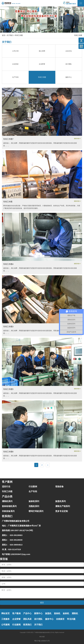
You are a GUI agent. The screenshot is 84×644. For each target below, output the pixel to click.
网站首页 (5, 613)
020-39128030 (16, 540)
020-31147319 (15, 549)
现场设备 (59, 487)
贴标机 (66, 613)
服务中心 (49, 619)
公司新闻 (5, 625)
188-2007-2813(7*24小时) (22, 530)
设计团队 (38, 619)
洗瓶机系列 (34, 506)
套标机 (57, 613)
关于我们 (10, 35)
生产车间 (33, 491)
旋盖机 (48, 613)
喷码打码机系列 (36, 511)
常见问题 (71, 619)
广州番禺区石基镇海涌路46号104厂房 (24, 526)
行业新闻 (16, 625)
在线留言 (60, 619)
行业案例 (33, 487)
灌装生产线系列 (63, 506)
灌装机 (75, 613)
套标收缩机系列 (9, 506)
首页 (4, 35)
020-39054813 (16, 545)
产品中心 (27, 613)
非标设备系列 (8, 511)
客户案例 (16, 613)
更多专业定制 (62, 511)
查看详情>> (77, 139)
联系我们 (27, 625)
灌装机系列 (7, 501)
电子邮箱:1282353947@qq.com (16, 554)
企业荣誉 (16, 619)
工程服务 (5, 619)
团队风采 (27, 619)
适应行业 (6, 487)
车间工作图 (7, 491)
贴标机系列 (34, 501)
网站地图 (42, 637)
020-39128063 (16, 535)
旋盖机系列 (61, 501)
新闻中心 (38, 613)
